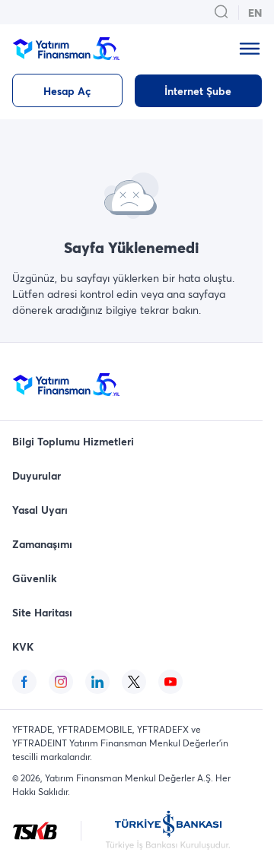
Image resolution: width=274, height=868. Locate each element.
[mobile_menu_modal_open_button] (250, 49)
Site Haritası (42, 612)
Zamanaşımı (42, 544)
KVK (23, 646)
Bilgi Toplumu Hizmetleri (73, 441)
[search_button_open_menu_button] (221, 12)
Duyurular (37, 475)
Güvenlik (35, 578)
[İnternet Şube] (198, 91)
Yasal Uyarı (40, 510)
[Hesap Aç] (67, 90)
